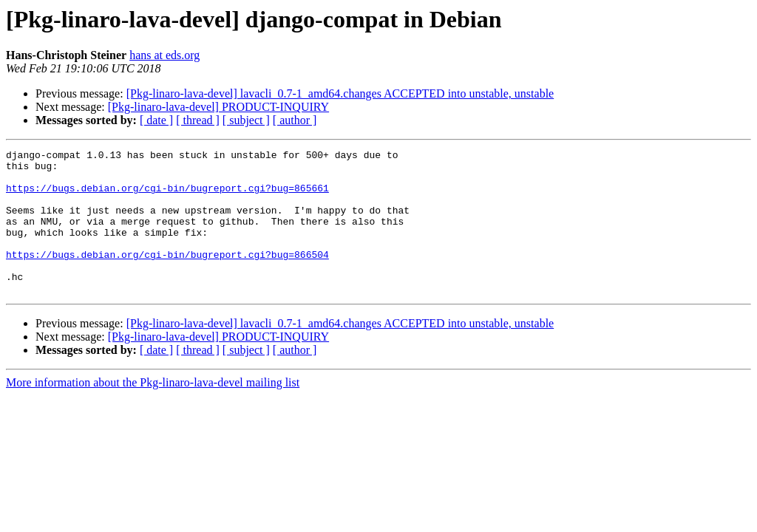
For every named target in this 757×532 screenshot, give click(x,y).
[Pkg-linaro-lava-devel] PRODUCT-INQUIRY (218, 107)
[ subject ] (246, 120)
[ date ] (156, 120)
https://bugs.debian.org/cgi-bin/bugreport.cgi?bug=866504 (167, 276)
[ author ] (295, 120)
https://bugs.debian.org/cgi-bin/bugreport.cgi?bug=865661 (167, 197)
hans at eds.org (164, 55)
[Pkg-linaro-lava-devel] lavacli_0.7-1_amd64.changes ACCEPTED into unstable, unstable (340, 93)
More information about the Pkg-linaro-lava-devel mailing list (153, 411)
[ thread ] (198, 120)
